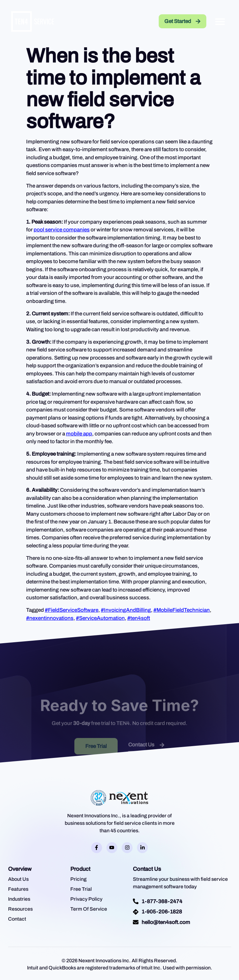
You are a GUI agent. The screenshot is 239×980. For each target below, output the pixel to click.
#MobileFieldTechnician (182, 610)
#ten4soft (139, 618)
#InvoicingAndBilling (126, 610)
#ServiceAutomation (100, 618)
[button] (220, 21)
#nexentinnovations (50, 618)
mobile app (79, 434)
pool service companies (62, 230)
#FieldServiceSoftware (72, 610)
